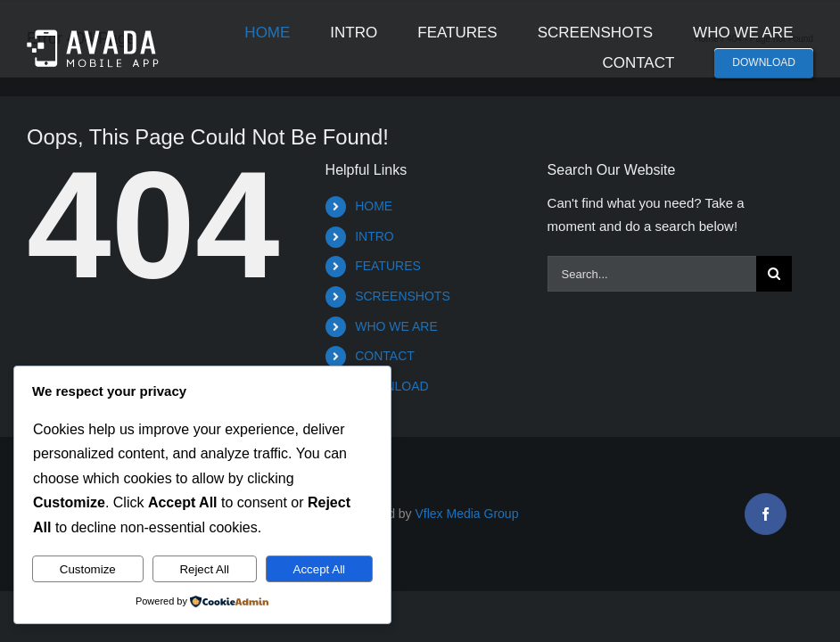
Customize (88, 569)
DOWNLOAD (391, 386)
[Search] (774, 274)
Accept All (320, 569)
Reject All (204, 569)
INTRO (375, 236)
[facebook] (766, 514)
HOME (374, 206)
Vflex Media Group (467, 514)
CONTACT (385, 356)
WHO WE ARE (396, 326)
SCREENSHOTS (403, 296)
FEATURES (388, 266)
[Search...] (652, 274)
